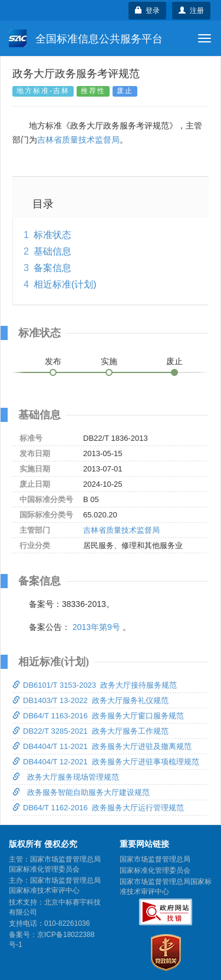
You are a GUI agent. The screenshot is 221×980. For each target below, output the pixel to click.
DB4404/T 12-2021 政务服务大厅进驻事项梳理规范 (106, 762)
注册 (191, 11)
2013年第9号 (96, 627)
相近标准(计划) (65, 284)
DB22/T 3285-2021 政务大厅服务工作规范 (90, 731)
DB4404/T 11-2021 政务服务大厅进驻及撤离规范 (102, 746)
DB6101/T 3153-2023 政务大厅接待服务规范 (95, 685)
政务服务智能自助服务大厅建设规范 (81, 792)
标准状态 (52, 235)
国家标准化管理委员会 (155, 870)
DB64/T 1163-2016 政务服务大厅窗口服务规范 (98, 716)
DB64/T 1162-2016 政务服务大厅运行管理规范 (98, 808)
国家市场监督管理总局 (155, 859)
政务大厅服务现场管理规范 (66, 777)
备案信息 (52, 268)
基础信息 (52, 251)
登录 (148, 11)
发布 (53, 361)
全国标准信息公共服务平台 (86, 38)
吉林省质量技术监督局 (78, 140)
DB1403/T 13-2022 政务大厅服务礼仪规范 (90, 700)
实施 (109, 361)
